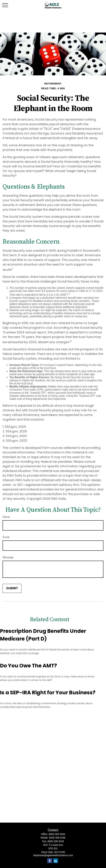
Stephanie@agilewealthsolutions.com (53, 855)
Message (8, 557)
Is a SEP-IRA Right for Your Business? (48, 693)
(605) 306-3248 (57, 834)
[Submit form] (12, 588)
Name (6, 517)
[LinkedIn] (56, 861)
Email (6, 537)
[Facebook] (50, 861)
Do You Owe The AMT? (28, 666)
